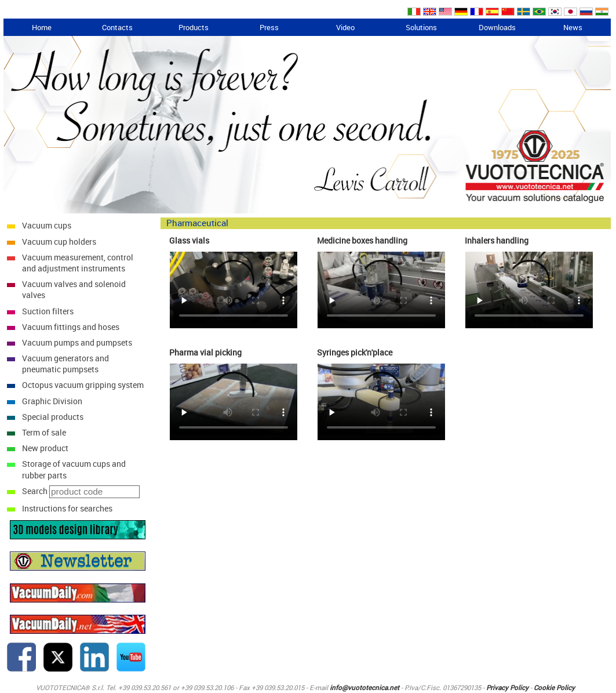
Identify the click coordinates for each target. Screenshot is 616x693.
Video (345, 27)
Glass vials (189, 240)
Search (35, 491)
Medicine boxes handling (362, 240)
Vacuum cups (47, 225)
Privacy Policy (507, 687)
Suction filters (48, 311)
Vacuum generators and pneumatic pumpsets (65, 364)
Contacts (117, 27)
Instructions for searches (67, 508)
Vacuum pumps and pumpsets (77, 342)
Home (42, 27)
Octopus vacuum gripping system (83, 385)
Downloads (497, 27)
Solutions (421, 27)
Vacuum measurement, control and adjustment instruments (78, 263)
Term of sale (44, 432)
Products (194, 27)
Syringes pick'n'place (355, 352)
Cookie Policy (554, 687)
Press (269, 27)
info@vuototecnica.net (365, 687)
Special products (53, 417)
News (573, 27)
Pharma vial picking (205, 352)
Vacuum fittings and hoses (71, 327)
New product (45, 448)
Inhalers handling (497, 240)
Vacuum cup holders (59, 242)
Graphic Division (52, 401)
